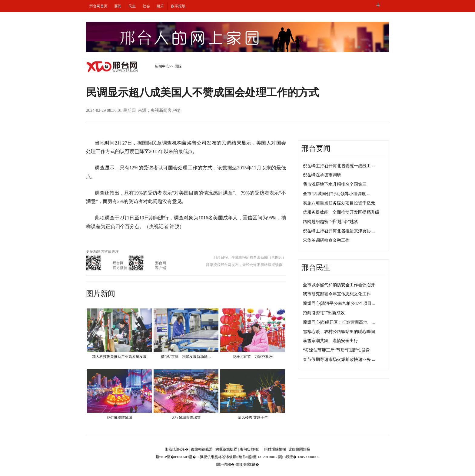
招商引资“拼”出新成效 (324, 313)
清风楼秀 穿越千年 (253, 418)
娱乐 (160, 6)
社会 (146, 6)
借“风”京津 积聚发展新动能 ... (186, 357)
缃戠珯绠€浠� (177, 449)
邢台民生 (316, 268)
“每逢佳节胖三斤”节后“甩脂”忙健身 (336, 350)
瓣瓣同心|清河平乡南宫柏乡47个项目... (339, 303)
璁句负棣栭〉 (251, 449)
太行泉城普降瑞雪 (186, 418)
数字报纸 (178, 6)
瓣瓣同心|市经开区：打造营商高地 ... (339, 322)
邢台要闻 (316, 148)
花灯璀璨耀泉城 (119, 418)
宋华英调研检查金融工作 (326, 240)
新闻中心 (162, 66)
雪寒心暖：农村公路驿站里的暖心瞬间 (339, 332)
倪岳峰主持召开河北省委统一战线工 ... (339, 166)
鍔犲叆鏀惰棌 (275, 449)
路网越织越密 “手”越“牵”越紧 (331, 222)
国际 (178, 66)
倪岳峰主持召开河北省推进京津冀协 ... (339, 231)
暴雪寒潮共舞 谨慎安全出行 (331, 341)
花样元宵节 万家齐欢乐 (253, 357)
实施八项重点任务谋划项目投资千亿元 (339, 203)
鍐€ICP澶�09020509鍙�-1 (177, 457)
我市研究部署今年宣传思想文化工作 (337, 294)
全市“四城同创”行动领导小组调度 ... (337, 194)
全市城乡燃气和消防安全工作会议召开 (339, 285)
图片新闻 (101, 294)
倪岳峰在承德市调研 (322, 175)
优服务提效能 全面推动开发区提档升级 (341, 212)
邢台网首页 (98, 6)
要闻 (118, 6)
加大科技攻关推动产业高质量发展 (119, 357)
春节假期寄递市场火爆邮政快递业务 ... (339, 359)
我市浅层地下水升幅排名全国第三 (335, 184)
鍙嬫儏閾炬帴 (299, 449)
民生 (132, 6)
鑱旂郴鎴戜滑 (202, 449)
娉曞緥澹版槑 (226, 449)
